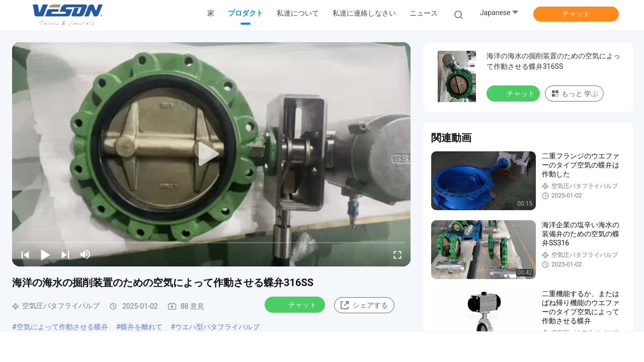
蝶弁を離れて (141, 327)
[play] (211, 154)
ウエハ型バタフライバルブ (217, 327)
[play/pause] (45, 254)
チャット (576, 14)
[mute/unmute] (86, 254)
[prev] (25, 254)
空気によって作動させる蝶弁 (62, 327)
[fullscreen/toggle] (397, 254)
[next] (65, 254)
